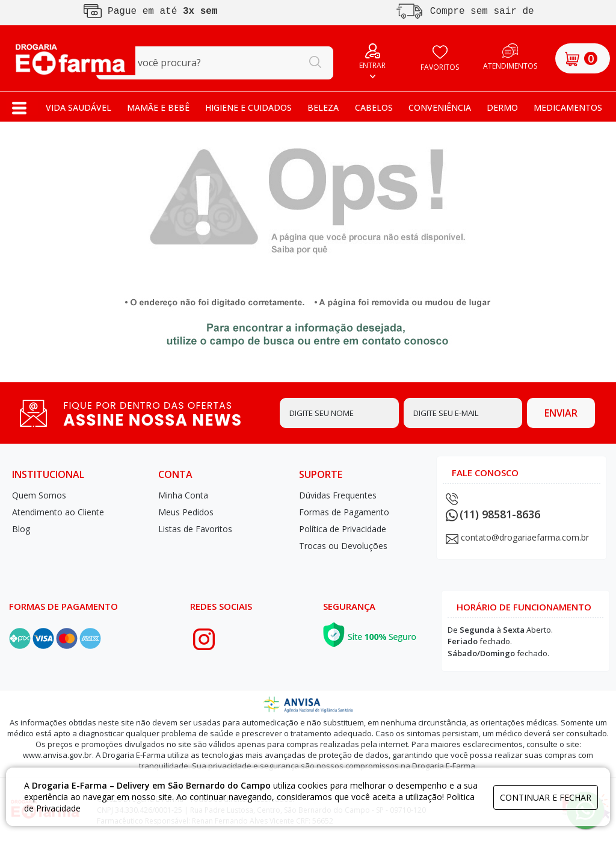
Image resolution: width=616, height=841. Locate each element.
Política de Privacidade (343, 529)
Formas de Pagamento (344, 512)
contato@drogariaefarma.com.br (525, 537)
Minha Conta (183, 495)
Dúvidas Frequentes (338, 495)
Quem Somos (39, 495)
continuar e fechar (546, 797)
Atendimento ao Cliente (58, 512)
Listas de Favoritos (195, 529)
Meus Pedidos (186, 512)
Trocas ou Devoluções (343, 546)
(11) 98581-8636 (493, 514)
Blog (21, 529)
